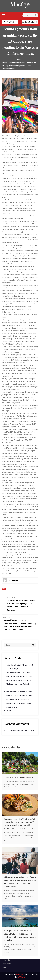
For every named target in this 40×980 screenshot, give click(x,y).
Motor (4, 589)
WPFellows (21, 977)
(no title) (9, 711)
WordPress (20, 974)
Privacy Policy (6, 964)
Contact (4, 967)
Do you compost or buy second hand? (19, 680)
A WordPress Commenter (15, 731)
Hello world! (30, 731)
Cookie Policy (6, 960)
